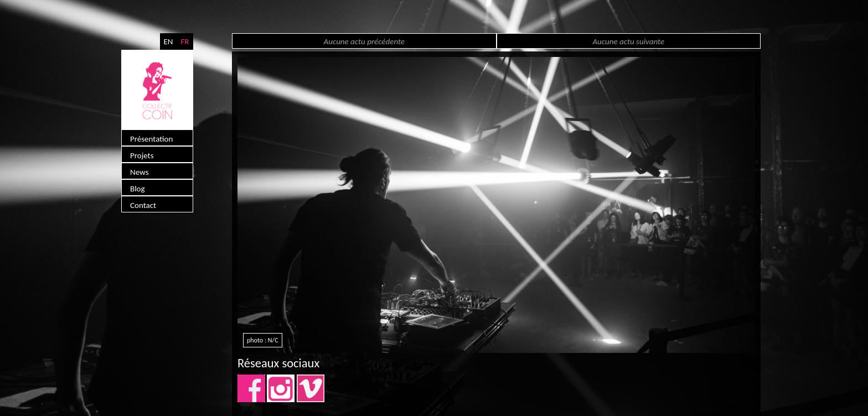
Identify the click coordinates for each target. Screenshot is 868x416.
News (139, 172)
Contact (143, 205)
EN (168, 41)
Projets (142, 155)
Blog (138, 189)
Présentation (151, 139)
